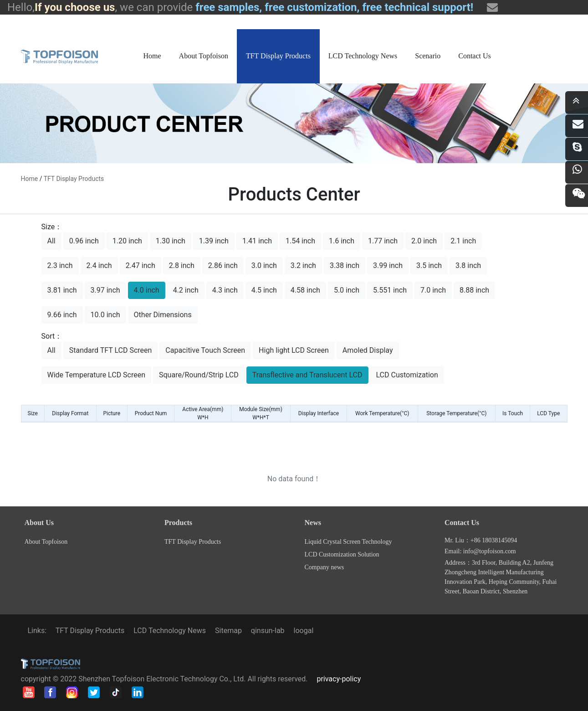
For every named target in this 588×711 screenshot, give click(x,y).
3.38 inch (345, 265)
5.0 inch (347, 290)
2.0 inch (424, 241)
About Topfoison (204, 56)
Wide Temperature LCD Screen (97, 375)
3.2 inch (303, 265)
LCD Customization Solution (342, 554)
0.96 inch (84, 241)
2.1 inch (463, 241)
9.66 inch (62, 315)
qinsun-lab (268, 631)
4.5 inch (264, 290)
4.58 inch (305, 290)
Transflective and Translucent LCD (307, 375)
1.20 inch (127, 241)
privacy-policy (339, 679)
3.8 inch (468, 265)
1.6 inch (342, 241)
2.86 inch (223, 265)
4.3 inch (225, 290)
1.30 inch (171, 241)
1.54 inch (300, 241)
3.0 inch (264, 265)
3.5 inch (429, 265)
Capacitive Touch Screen (205, 350)
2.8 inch (182, 265)
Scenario (428, 56)
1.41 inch (257, 241)
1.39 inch (214, 241)
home (30, 179)
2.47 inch (141, 265)
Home (152, 56)
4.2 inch (186, 290)
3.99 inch (388, 265)
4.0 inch (147, 290)
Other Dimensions (163, 315)
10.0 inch (105, 315)
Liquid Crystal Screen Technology (348, 542)
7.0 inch (433, 290)
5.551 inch (390, 290)
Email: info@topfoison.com (480, 551)
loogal (304, 631)
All (51, 241)
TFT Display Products (278, 56)
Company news (325, 567)
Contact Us (475, 56)
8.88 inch (474, 290)
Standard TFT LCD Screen (111, 350)
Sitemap (228, 631)
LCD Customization (407, 375)
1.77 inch (383, 241)
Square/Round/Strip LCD (199, 375)
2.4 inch (99, 265)
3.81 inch (62, 290)
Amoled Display (368, 350)
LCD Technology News (363, 56)
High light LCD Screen (294, 350)
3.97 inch (105, 290)
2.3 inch (60, 265)
